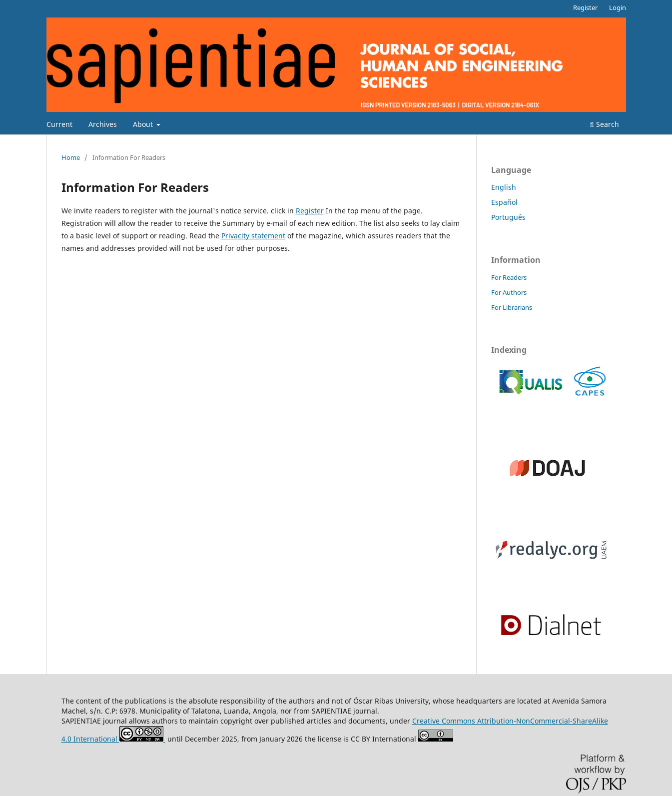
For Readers (509, 277)
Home (71, 157)
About (144, 124)
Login (618, 7)
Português (508, 217)
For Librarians (512, 307)
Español (504, 202)
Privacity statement (253, 236)
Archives (103, 124)
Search (605, 124)
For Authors (509, 292)
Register (585, 7)
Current (59, 124)
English (504, 187)
